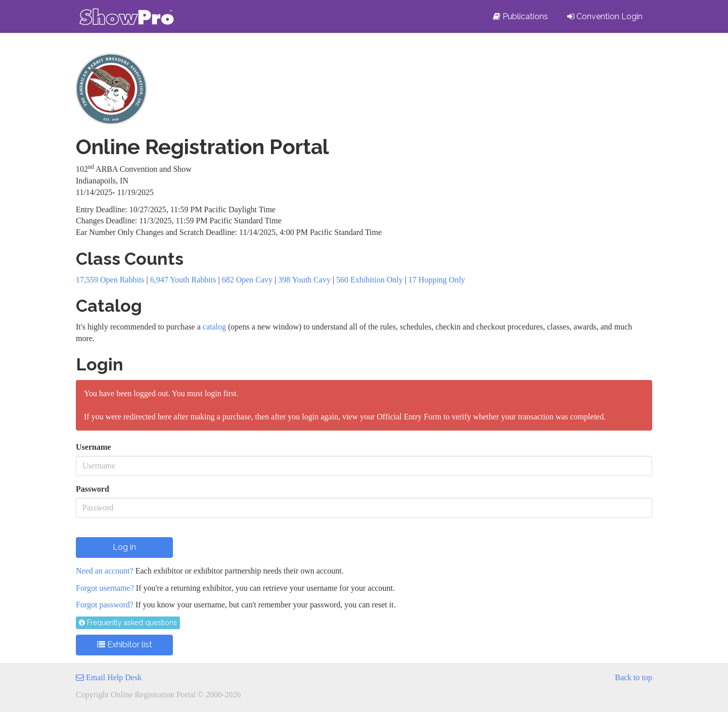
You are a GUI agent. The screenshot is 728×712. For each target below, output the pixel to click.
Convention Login (605, 16)
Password (93, 489)
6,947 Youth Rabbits (183, 280)
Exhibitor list (125, 645)
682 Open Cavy (247, 280)
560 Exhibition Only (370, 280)
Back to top (633, 677)
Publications (520, 16)
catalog (214, 327)
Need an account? (105, 571)
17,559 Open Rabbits (110, 280)
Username (93, 447)
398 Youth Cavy (304, 280)
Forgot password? (105, 605)
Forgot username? (105, 588)
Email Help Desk (109, 677)
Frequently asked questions (128, 623)
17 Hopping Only (437, 280)
